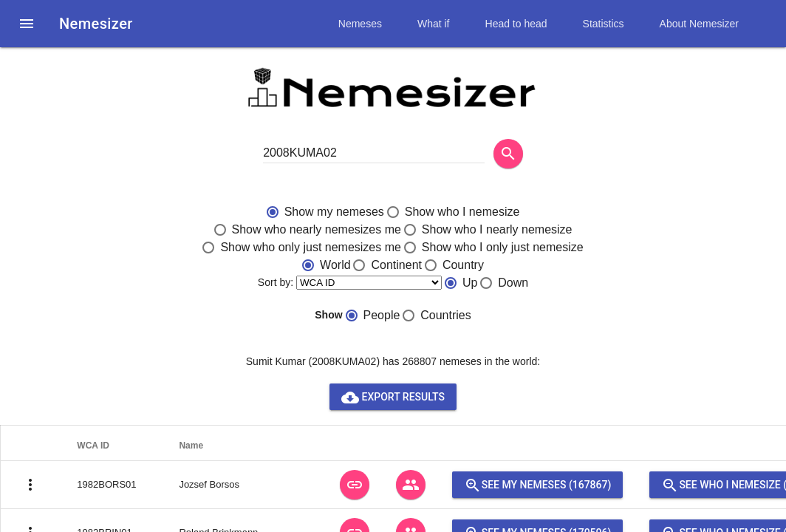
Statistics (604, 24)
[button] (27, 24)
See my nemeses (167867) (538, 485)
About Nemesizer (699, 24)
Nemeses (360, 24)
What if (434, 24)
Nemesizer (96, 24)
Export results (393, 397)
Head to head (516, 24)
